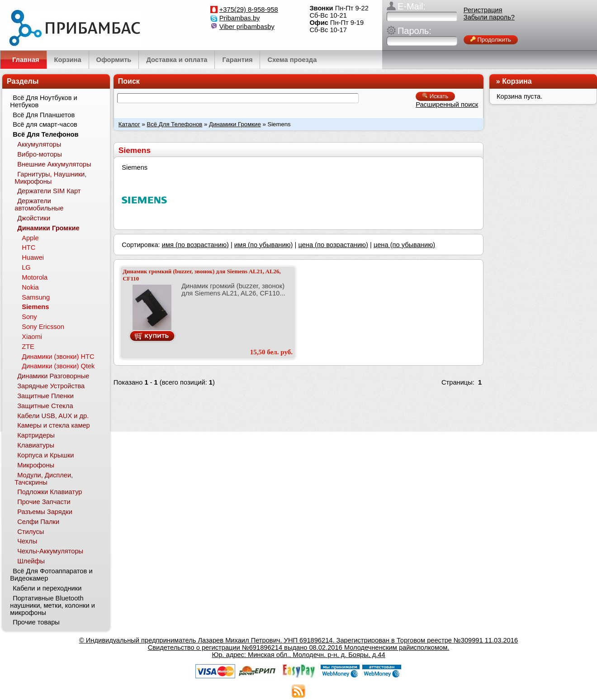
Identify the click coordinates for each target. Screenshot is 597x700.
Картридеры (36, 435)
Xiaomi (32, 337)
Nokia (30, 287)
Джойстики (34, 218)
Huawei (33, 257)
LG (26, 267)
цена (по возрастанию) (333, 245)
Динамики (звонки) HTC (58, 357)
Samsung (36, 297)
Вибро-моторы (40, 154)
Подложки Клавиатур (50, 492)
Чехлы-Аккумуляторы (50, 551)
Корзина (517, 81)
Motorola (35, 277)
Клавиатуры (36, 445)
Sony (29, 317)
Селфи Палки (38, 522)
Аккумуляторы (39, 144)
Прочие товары (36, 622)
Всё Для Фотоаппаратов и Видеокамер (51, 575)
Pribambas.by (240, 18)
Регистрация (483, 10)
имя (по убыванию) (264, 245)
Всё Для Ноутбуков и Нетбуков (43, 101)
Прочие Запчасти (44, 502)
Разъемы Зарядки (45, 512)
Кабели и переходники (47, 588)
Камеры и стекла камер (54, 425)
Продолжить (491, 40)
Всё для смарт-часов (45, 124)
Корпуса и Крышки (45, 455)
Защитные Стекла (45, 406)
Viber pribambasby (247, 27)
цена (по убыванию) (404, 245)
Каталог (129, 124)
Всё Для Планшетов (44, 115)
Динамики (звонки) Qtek (58, 366)
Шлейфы (31, 561)
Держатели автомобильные (39, 205)
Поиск (129, 81)
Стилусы (31, 532)
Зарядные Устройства (51, 386)
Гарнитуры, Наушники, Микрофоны (50, 178)
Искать (435, 96)
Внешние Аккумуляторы (54, 164)
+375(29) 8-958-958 (249, 10)
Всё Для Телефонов (174, 124)
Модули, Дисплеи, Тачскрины (44, 479)
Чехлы (27, 541)
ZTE (28, 347)
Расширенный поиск (447, 105)
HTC (28, 248)
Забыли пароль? (489, 17)
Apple (30, 238)
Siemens (35, 307)
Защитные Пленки (45, 396)
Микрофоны (36, 465)
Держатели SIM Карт (49, 191)
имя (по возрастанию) (195, 245)
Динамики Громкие (235, 124)
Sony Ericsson (43, 327)
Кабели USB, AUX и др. (53, 416)
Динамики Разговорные (53, 376)
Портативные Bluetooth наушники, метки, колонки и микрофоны (52, 605)
